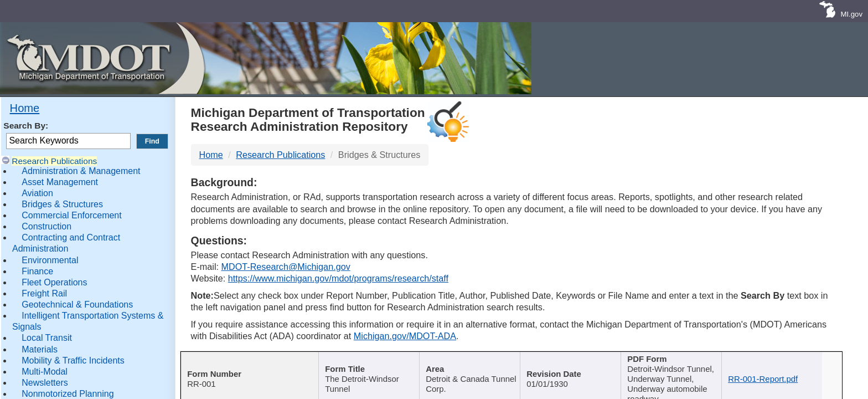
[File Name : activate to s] (790, 367)
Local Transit (47, 338)
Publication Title (370, 360)
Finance (37, 271)
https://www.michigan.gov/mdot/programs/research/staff (338, 278)
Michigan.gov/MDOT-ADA (405, 336)
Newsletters (45, 383)
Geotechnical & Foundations (77, 305)
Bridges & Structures (62, 204)
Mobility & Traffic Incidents (73, 360)
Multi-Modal (45, 372)
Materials (40, 349)
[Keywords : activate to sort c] (687, 367)
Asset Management (60, 182)
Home (25, 108)
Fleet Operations (54, 282)
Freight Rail (44, 293)
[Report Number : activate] (251, 367)
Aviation (37, 193)
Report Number (247, 360)
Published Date (578, 360)
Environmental (50, 260)
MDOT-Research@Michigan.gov (285, 267)
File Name (787, 360)
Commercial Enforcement (72, 215)
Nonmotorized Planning (68, 394)
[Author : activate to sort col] (478, 367)
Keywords (682, 360)
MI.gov (851, 14)
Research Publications (54, 161)
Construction (46, 226)
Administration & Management (81, 171)
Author (474, 360)
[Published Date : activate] (582, 367)
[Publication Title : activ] (373, 367)
